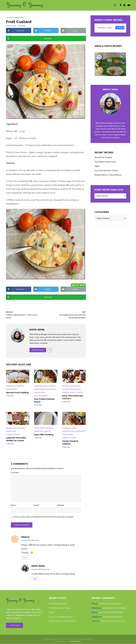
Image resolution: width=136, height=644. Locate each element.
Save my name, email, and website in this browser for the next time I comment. (44, 517)
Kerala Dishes (40, 389)
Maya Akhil (38, 566)
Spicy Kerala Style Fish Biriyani (114, 608)
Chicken (52, 386)
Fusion (73, 428)
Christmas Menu (41, 386)
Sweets (65, 393)
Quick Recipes (68, 389)
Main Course (39, 393)
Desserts (10, 18)
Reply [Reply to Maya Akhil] (35, 579)
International (68, 431)
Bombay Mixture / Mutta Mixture (108, 175)
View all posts (38, 350)
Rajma (97, 166)
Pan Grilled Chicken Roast (44, 401)
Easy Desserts (11, 389)
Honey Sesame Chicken (70, 442)
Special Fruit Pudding (17, 393)
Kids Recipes (19, 18)
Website (61, 505)
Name (14, 505)
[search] (105, 28)
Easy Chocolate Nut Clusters (72, 397)
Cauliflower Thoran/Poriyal (110, 604)
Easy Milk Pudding (43, 435)
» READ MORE (14, 625)
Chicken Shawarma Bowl (112, 617)
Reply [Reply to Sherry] (25, 557)
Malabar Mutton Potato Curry (112, 621)
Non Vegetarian (41, 396)
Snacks (77, 389)
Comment (15, 472)
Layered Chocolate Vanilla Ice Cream (16, 439)
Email (37, 505)
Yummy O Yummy (76, 393)
